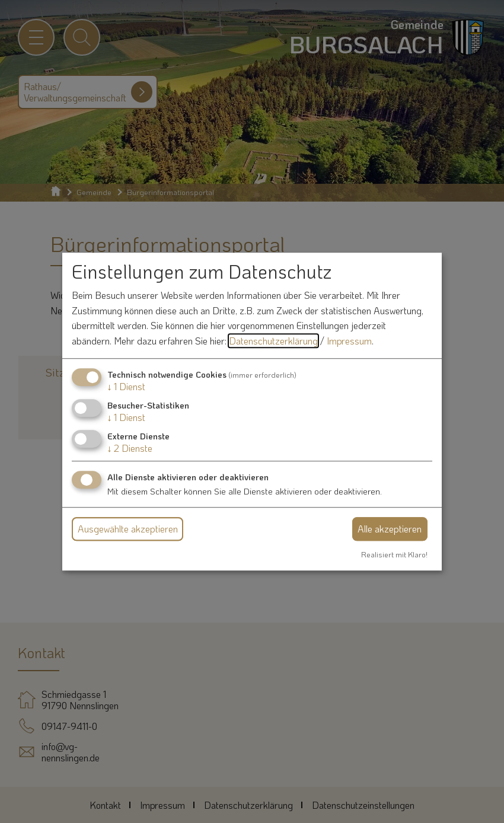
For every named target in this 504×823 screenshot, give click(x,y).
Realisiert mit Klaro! (394, 554)
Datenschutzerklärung (273, 341)
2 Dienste (130, 448)
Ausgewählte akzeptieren (128, 529)
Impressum (349, 341)
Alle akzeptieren (390, 529)
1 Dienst (126, 386)
